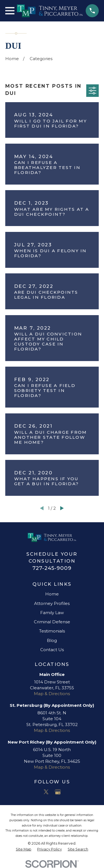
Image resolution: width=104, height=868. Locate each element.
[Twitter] (46, 792)
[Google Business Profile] (58, 792)
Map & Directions (52, 694)
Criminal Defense (52, 622)
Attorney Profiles (52, 603)
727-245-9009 (52, 568)
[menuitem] (24, 849)
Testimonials (52, 631)
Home (52, 594)
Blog (52, 640)
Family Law (52, 613)
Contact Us (52, 650)
